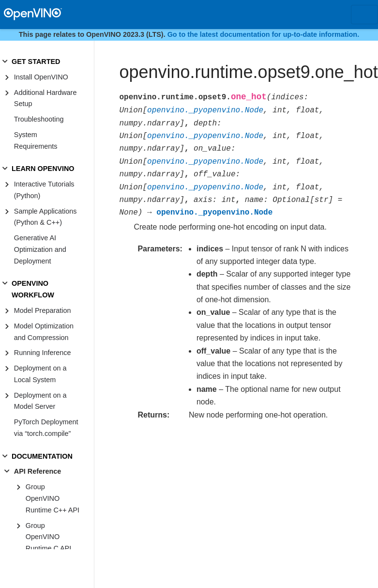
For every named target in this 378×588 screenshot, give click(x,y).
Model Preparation (43, 310)
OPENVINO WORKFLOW (33, 289)
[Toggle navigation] (364, 15)
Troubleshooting (39, 119)
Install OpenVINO (41, 77)
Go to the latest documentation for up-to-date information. (264, 34)
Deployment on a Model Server (40, 401)
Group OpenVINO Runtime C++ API (53, 498)
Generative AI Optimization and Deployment (40, 249)
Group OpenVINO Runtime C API (48, 537)
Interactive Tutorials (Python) (44, 190)
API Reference (38, 471)
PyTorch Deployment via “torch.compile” (46, 428)
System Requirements (36, 140)
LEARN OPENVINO (43, 169)
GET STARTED (36, 62)
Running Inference (43, 353)
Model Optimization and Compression (44, 332)
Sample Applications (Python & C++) (45, 217)
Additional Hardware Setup (45, 98)
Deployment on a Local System (40, 374)
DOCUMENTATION (42, 456)
